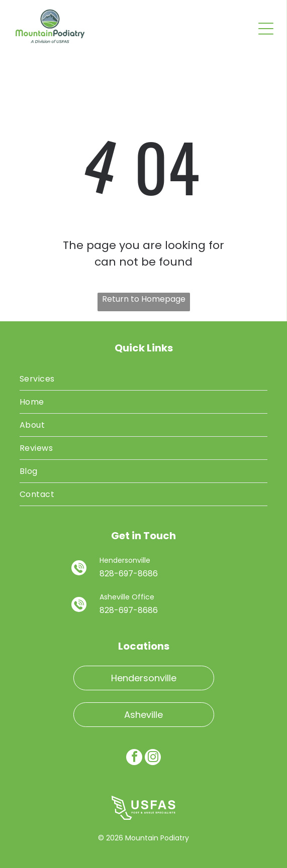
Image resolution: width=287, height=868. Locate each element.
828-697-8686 (129, 574)
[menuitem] (143, 379)
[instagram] (153, 758)
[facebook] (134, 758)
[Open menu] (266, 29)
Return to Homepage (144, 299)
